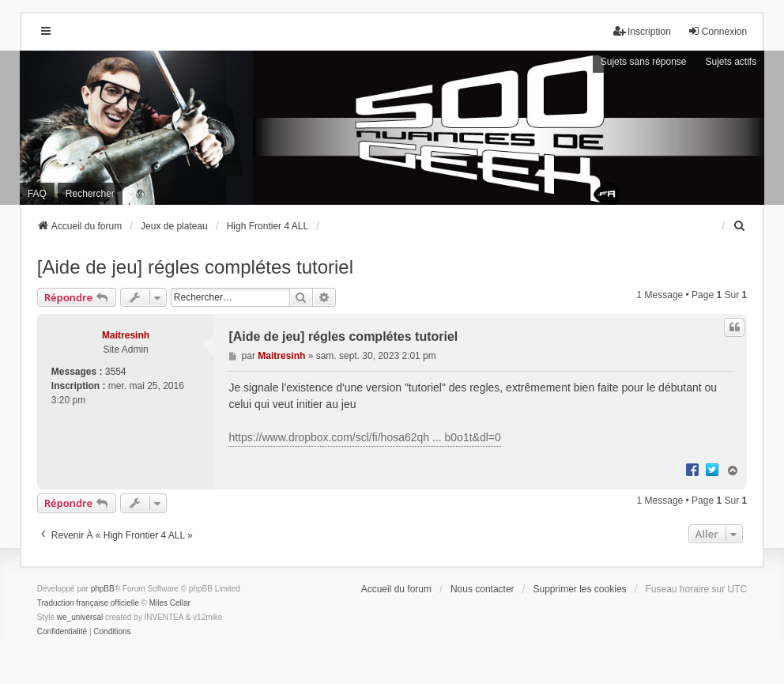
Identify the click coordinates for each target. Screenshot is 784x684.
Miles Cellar (170, 603)
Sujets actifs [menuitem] (731, 62)
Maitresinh (126, 335)
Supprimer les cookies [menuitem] (580, 589)
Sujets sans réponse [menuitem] (644, 62)
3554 (116, 372)
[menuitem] (740, 226)
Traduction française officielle (88, 603)
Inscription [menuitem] (642, 31)
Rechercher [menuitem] (90, 194)
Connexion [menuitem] (717, 31)
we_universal (80, 617)
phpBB (103, 589)
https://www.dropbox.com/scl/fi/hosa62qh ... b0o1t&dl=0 (364, 437)
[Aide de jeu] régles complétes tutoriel (195, 267)
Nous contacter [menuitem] (482, 589)
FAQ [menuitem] (37, 194)
